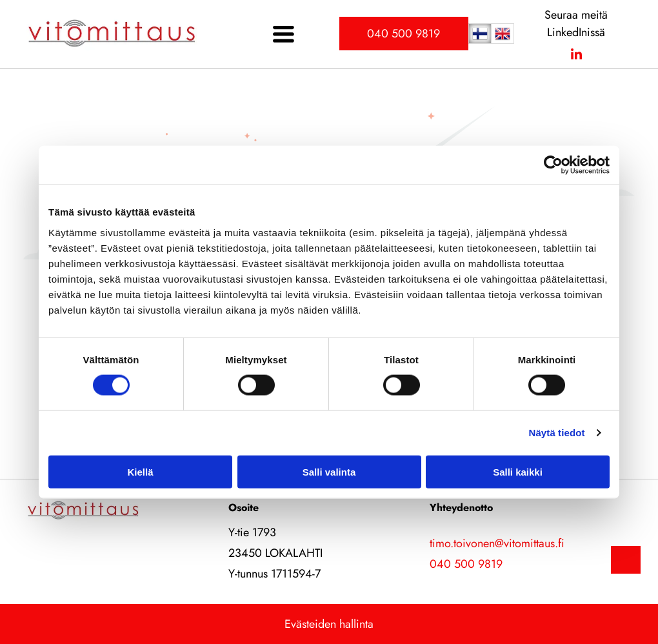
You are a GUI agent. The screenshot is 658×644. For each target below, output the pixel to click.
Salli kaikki (518, 472)
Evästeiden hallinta (329, 624)
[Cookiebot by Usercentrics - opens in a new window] (553, 165)
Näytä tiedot (557, 433)
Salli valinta (329, 472)
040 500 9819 (466, 564)
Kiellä (140, 472)
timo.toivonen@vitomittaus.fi (497, 543)
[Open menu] (284, 34)
